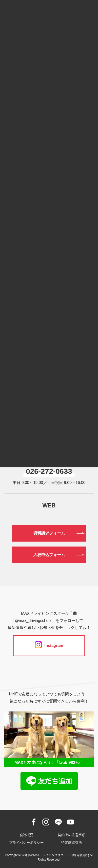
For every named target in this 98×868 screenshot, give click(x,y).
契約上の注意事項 (72, 835)
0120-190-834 (49, 446)
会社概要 (26, 835)
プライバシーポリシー (26, 843)
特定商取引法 (72, 843)
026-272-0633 (49, 471)
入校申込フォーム (49, 555)
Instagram (49, 646)
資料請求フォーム (49, 533)
